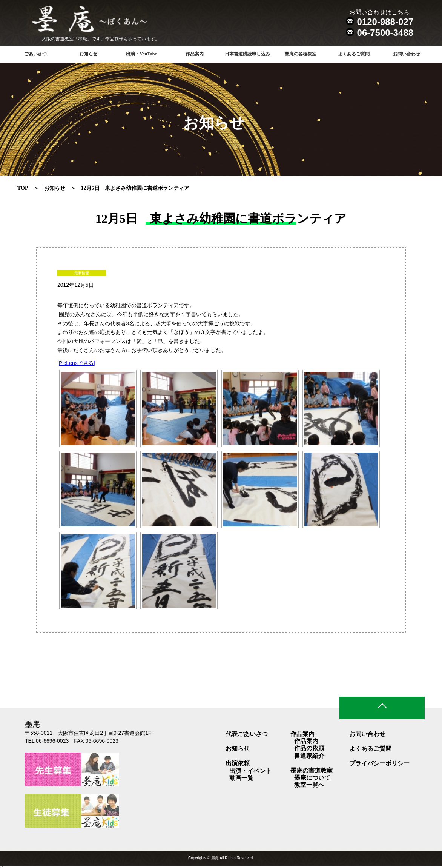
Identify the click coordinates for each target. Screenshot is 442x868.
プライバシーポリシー (379, 763)
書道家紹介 (309, 756)
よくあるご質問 (354, 54)
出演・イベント (250, 771)
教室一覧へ (309, 785)
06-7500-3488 (385, 33)
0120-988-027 (385, 22)
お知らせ (88, 54)
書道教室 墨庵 (104, 21)
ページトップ (382, 708)
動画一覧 (241, 778)
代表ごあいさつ (247, 734)
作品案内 (306, 741)
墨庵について (312, 778)
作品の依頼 (309, 748)
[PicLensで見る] (76, 363)
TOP (23, 188)
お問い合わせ (407, 54)
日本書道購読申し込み (247, 54)
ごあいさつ (35, 54)
